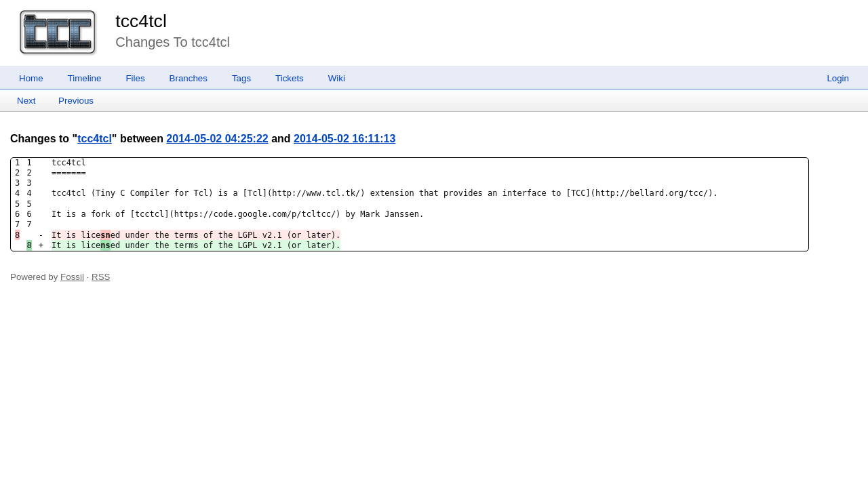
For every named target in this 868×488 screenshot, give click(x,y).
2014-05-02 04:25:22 (217, 139)
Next (26, 101)
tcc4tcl (141, 21)
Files (135, 78)
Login (838, 78)
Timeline (85, 78)
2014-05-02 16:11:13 (344, 139)
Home (31, 78)
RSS (101, 277)
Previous (76, 101)
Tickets (290, 78)
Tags (241, 78)
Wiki (337, 78)
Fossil (72, 277)
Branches (189, 78)
